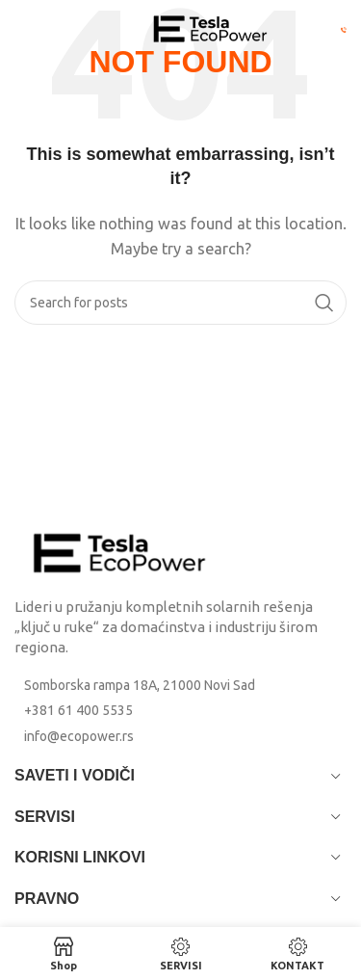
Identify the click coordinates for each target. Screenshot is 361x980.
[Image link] (120, 552)
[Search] (180, 303)
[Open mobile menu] (48, 29)
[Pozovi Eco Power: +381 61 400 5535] (344, 28)
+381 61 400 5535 (78, 710)
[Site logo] (211, 27)
